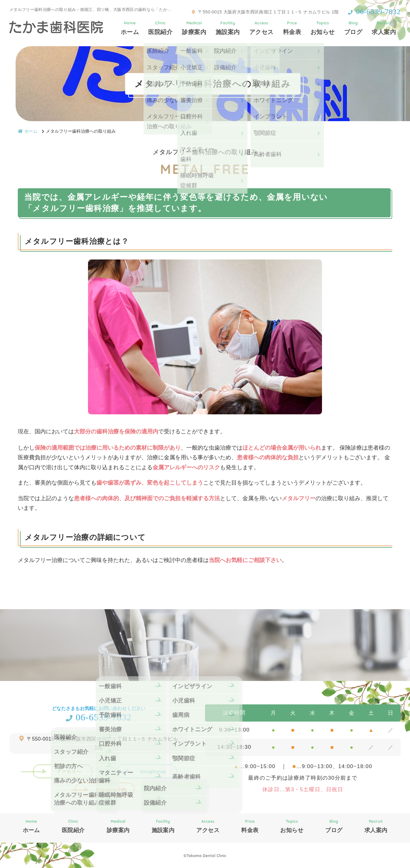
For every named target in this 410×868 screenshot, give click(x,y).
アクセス (261, 28)
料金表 (292, 28)
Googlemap (153, 771)
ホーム (130, 28)
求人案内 (384, 28)
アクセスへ (69, 771)
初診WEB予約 (111, 789)
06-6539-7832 (99, 717)
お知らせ (323, 28)
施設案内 (228, 28)
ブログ (353, 28)
